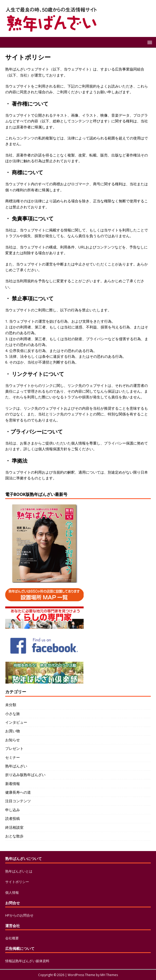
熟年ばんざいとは (19, 871)
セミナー (13, 757)
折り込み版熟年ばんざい (25, 775)
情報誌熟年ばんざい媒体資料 (27, 961)
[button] (149, 42)
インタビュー (16, 722)
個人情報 (12, 892)
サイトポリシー (17, 882)
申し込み (13, 810)
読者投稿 (13, 818)
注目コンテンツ (18, 801)
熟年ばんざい (16, 766)
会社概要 (12, 938)
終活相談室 (14, 827)
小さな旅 (13, 714)
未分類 (11, 705)
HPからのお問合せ (19, 915)
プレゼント (14, 748)
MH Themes (109, 975)
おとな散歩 (14, 836)
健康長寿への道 (18, 792)
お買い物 (13, 731)
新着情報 (13, 784)
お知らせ (13, 740)
